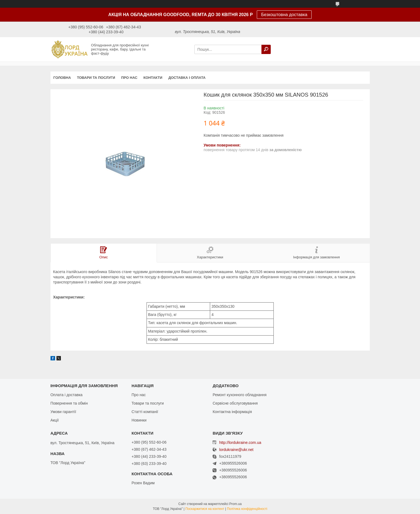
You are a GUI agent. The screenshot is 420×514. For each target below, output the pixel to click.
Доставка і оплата (187, 78)
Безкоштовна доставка (284, 15)
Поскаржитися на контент (205, 509)
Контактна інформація (232, 412)
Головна (62, 78)
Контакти (153, 78)
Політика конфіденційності (247, 509)
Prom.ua (235, 504)
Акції (55, 420)
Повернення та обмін (69, 403)
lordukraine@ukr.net (236, 450)
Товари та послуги (96, 78)
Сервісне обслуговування (235, 403)
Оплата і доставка (67, 395)
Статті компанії (145, 412)
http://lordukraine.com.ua (240, 443)
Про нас (129, 78)
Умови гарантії (63, 412)
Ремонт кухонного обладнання (239, 395)
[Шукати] (266, 49)
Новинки (139, 420)
